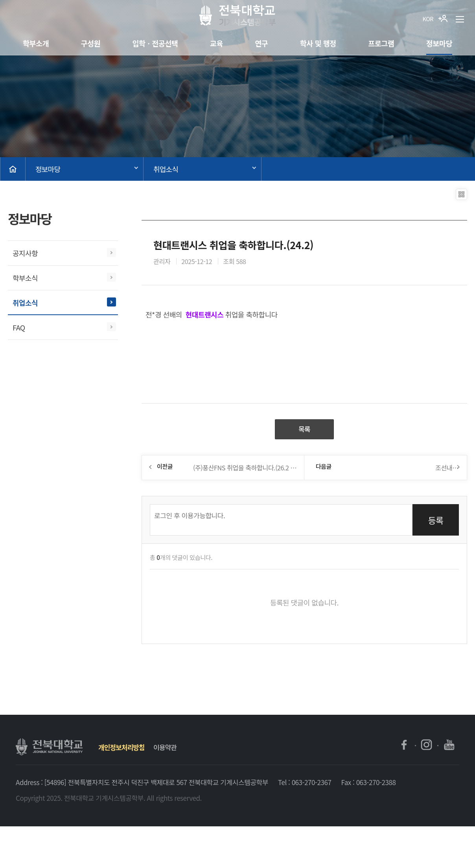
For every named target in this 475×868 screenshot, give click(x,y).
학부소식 (25, 278)
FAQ (19, 327)
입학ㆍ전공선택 (155, 43)
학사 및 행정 (318, 43)
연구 (261, 43)
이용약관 (165, 748)
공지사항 (25, 253)
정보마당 (439, 43)
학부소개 (36, 43)
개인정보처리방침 (122, 748)
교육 (216, 43)
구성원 (90, 43)
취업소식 (166, 169)
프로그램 (381, 43)
